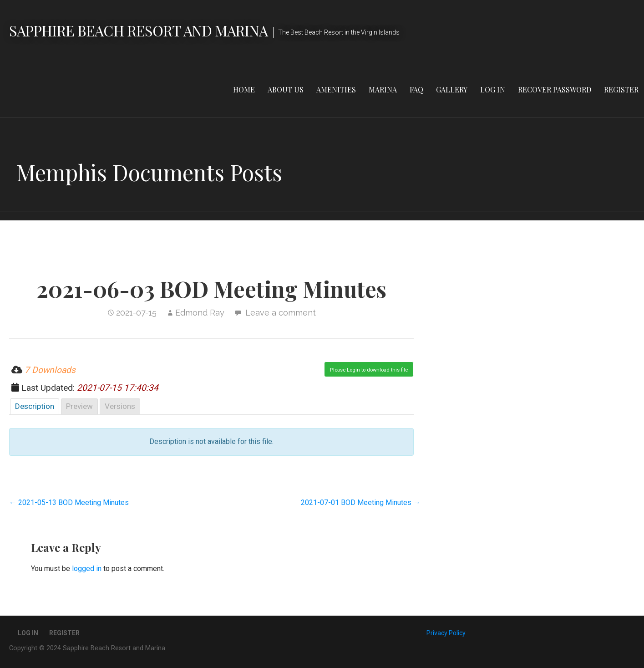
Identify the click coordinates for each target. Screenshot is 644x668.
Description (35, 406)
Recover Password (555, 89)
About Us (286, 89)
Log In (493, 89)
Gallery (452, 89)
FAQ (416, 89)
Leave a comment (281, 313)
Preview (79, 406)
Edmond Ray (200, 313)
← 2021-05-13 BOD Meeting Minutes (69, 502)
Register (621, 89)
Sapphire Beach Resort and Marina (138, 30)
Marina (383, 89)
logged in (87, 569)
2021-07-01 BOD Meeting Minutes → (361, 502)
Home (244, 89)
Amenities (336, 89)
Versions (120, 406)
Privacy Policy (446, 633)
